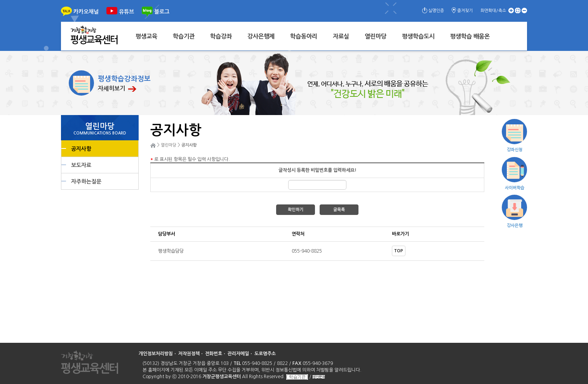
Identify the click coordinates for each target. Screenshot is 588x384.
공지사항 (81, 149)
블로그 (162, 12)
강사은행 (515, 226)
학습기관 (184, 36)
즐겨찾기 (465, 11)
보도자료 (81, 165)
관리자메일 (238, 354)
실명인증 (436, 11)
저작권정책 (189, 354)
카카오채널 (86, 12)
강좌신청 (515, 150)
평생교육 (146, 36)
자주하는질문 (86, 182)
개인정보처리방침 (156, 354)
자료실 (341, 36)
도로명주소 (265, 354)
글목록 (339, 210)
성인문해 (319, 377)
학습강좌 (221, 36)
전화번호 (214, 354)
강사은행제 (261, 36)
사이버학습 (515, 188)
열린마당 (376, 36)
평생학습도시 (418, 36)
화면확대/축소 (493, 11)
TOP (399, 251)
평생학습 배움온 (470, 36)
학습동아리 (304, 36)
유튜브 (126, 12)
